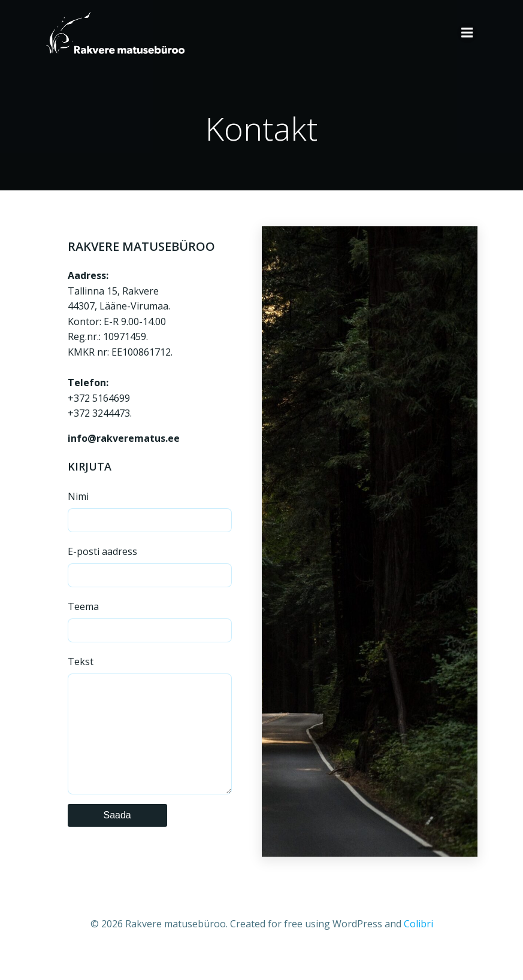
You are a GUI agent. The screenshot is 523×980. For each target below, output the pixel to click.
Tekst (150, 737)
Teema (150, 621)
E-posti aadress (150, 566)
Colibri (418, 948)
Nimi (150, 511)
